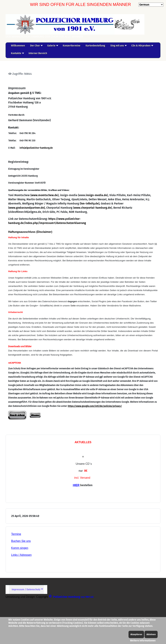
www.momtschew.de (44, 195)
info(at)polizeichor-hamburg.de (36, 148)
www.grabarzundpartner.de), (28, 208)
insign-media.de (96, 195)
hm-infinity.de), (90, 204)
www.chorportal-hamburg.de (93, 208)
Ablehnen (151, 634)
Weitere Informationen (143, 641)
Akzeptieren (136, 634)
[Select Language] (151, 5)
